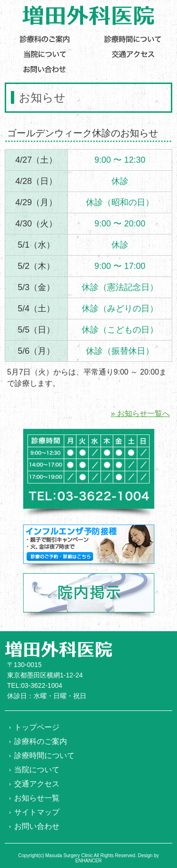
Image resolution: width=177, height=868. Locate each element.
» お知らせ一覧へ (140, 413)
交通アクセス (37, 784)
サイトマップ (37, 812)
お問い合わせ (37, 826)
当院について (37, 770)
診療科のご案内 (41, 741)
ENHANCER (88, 861)
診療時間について (44, 755)
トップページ (37, 727)
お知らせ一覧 (37, 798)
